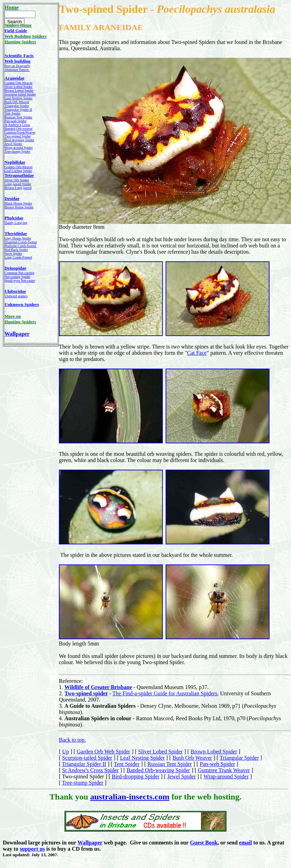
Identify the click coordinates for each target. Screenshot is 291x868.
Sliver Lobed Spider (19, 87)
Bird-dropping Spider (19, 140)
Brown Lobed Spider (19, 91)
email (245, 843)
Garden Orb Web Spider (104, 752)
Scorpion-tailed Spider (20, 94)
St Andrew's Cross (17, 125)
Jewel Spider (182, 776)
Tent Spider (12, 113)
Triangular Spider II (84, 764)
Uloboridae (15, 291)
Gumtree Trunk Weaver (224, 770)
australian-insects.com (130, 797)
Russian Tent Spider (18, 117)
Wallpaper (17, 334)
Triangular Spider (239, 758)
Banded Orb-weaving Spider (158, 770)
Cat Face (197, 353)
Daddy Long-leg (16, 223)
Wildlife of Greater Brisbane (98, 687)
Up (65, 752)
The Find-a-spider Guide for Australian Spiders (165, 693)
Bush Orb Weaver (192, 758)
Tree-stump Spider (83, 783)
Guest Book (204, 843)
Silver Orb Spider (17, 180)
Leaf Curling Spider (18, 171)
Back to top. (72, 740)
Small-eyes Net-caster (20, 281)
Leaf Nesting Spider (142, 758)
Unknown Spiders (22, 304)
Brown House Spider (19, 207)
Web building (17, 61)
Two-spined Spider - (108, 9)
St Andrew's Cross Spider (90, 770)
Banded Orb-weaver (19, 129)
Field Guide (16, 31)
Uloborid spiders (16, 296)
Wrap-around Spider (226, 776)
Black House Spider (18, 203)
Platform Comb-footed (21, 246)
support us (32, 849)
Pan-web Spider (16, 121)
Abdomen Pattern (17, 70)
